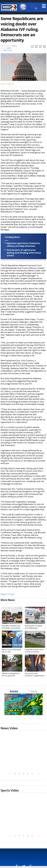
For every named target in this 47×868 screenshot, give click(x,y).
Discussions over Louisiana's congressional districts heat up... (35, 676)
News (15, 46)
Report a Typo (7, 594)
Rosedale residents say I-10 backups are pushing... (11, 627)
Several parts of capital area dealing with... (33, 627)
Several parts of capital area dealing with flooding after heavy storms (24, 253)
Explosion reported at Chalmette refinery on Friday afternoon (23, 245)
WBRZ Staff (8, 50)
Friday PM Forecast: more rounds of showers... (34, 651)
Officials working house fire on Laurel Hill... (11, 674)
